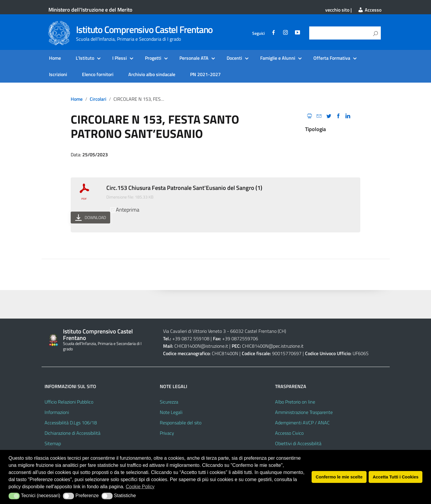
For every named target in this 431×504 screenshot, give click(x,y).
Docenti (234, 58)
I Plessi (120, 58)
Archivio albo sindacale (152, 74)
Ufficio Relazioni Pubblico (69, 402)
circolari (98, 99)
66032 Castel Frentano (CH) (258, 331)
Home (55, 58)
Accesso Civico (289, 433)
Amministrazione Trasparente (304, 412)
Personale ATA (194, 58)
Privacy (167, 433)
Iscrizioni (58, 74)
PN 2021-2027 (205, 74)
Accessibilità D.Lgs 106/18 (71, 423)
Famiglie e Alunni (278, 58)
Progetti (153, 58)
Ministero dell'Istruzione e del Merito (90, 10)
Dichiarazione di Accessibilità (72, 433)
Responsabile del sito (181, 423)
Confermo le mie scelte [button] (339, 477)
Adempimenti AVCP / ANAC (302, 423)
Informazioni (57, 412)
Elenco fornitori (98, 74)
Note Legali (171, 412)
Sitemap (53, 443)
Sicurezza (169, 402)
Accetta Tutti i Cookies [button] (396, 477)
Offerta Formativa (332, 58)
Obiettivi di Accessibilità (298, 443)
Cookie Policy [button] (140, 487)
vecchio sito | (338, 10)
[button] (14, 496)
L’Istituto (85, 58)
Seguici (258, 33)
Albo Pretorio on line (295, 402)
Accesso (370, 10)
